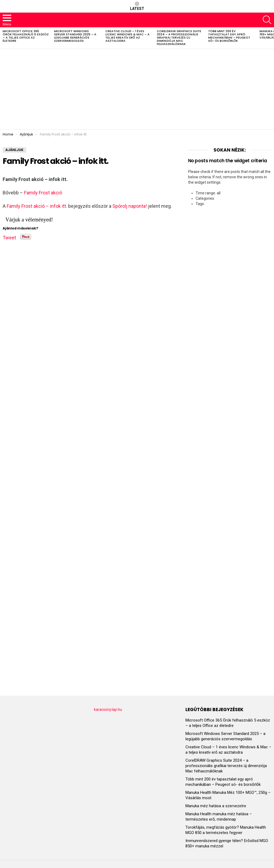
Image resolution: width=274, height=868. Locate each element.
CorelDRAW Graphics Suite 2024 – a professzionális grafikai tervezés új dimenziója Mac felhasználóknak (179, 37)
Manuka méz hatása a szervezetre (216, 806)
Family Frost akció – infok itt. (37, 206)
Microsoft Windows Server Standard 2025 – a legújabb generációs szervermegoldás (75, 36)
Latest (137, 6)
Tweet (9, 237)
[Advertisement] (137, 89)
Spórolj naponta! (130, 206)
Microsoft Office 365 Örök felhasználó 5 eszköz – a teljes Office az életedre (26, 36)
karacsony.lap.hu (108, 710)
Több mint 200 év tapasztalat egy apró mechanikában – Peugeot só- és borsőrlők (229, 36)
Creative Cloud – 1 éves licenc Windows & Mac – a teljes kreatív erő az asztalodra (128, 36)
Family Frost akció (43, 193)
